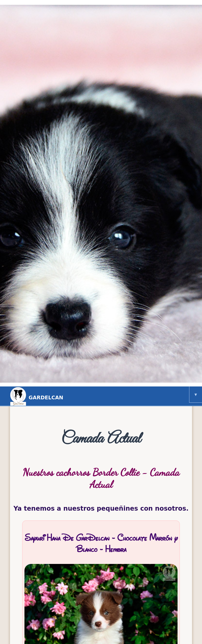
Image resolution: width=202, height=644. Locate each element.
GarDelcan (105, 396)
